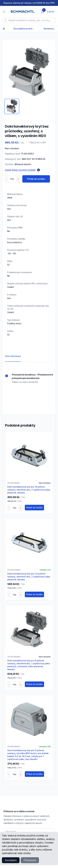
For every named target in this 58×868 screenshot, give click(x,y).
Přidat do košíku (36, 179)
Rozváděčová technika (25, 29)
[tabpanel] (29, 72)
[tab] (12, 106)
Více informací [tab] (13, 356)
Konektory (49, 29)
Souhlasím (11, 860)
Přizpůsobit (30, 860)
